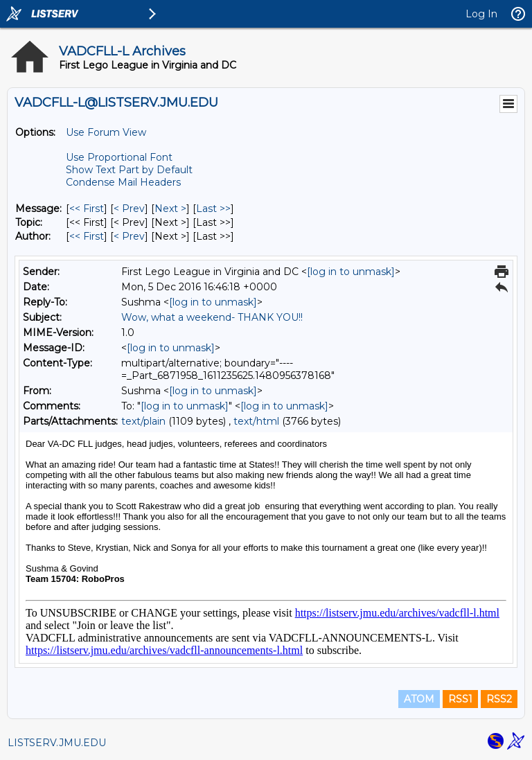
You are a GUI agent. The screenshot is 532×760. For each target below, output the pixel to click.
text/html (256, 421)
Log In (481, 14)
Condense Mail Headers (123, 182)
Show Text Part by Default (129, 170)
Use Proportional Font (119, 157)
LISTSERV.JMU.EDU (57, 743)
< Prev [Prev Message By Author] (129, 236)
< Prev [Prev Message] (129, 209)
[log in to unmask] (351, 272)
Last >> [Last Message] (213, 209)
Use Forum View (106, 132)
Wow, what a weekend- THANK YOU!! (212, 317)
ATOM (419, 699)
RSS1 (460, 699)
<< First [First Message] (87, 209)
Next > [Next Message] (170, 209)
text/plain (143, 421)
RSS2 (499, 699)
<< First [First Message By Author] (87, 236)
